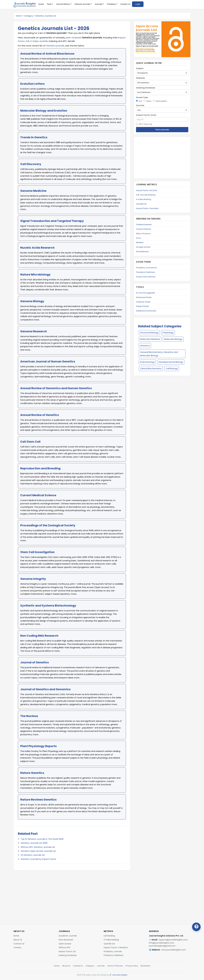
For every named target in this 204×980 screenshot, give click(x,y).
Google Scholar (143, 247)
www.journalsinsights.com (174, 950)
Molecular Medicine (150, 339)
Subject (140, 68)
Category (28, 16)
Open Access (65, 944)
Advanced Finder (144, 297)
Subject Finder (143, 306)
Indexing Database (145, 88)
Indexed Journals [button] (82, 4)
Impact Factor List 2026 (146, 190)
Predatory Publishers (146, 272)
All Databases (142, 252)
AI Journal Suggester (146, 293)
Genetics (145, 346)
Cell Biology (172, 368)
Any (139, 101)
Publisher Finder (143, 302)
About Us (18, 940)
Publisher (141, 78)
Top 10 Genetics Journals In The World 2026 (42, 839)
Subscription (160, 101)
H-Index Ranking (144, 199)
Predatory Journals (113, 952)
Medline (140, 242)
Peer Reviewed (66, 940)
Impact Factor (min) (146, 115)
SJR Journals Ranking (146, 195)
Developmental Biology (171, 362)
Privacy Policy (132, 966)
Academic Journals (68, 936)
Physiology (168, 333)
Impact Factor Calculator (147, 208)
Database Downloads (146, 311)
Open (147, 101)
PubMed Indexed (144, 224)
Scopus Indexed (143, 229)
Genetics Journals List (46, 16)
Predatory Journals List (146, 268)
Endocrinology (147, 362)
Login (138, 4)
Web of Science (143, 234)
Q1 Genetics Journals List (33, 855)
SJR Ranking (109, 936)
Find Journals (162, 130)
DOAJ (139, 238)
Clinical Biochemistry (151, 368)
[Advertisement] (72, 893)
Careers (17, 948)
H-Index (34, 41)
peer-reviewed (74, 38)
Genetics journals (55, 46)
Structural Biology (149, 333)
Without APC (65, 948)
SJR (27, 41)
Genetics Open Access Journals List (38, 851)
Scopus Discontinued (146, 277)
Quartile (44, 41)
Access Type (142, 97)
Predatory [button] (111, 4)
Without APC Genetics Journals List (38, 847)
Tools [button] (49, 4)
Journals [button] (99, 4)
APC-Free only (144, 124)
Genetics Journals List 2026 (34, 843)
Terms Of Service (115, 966)
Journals (101, 966)
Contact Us (125, 4)
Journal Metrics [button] (63, 4)
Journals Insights (120, 975)
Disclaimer (145, 966)
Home (41, 4)
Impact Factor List (67, 952)
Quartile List (141, 204)
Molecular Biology (173, 339)
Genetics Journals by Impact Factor (38, 859)
